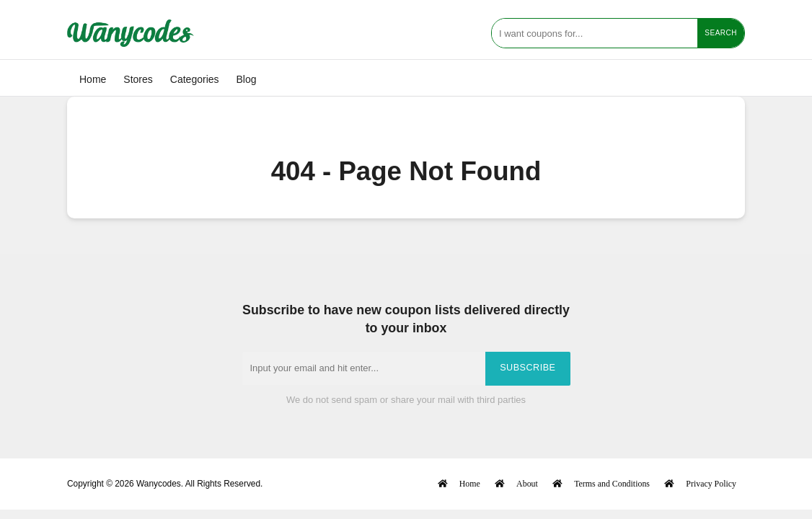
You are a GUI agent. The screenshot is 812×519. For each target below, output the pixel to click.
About (527, 483)
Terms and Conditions (612, 483)
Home (93, 79)
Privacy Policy (711, 483)
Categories (195, 79)
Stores (138, 79)
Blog (247, 79)
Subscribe (528, 368)
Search (721, 33)
